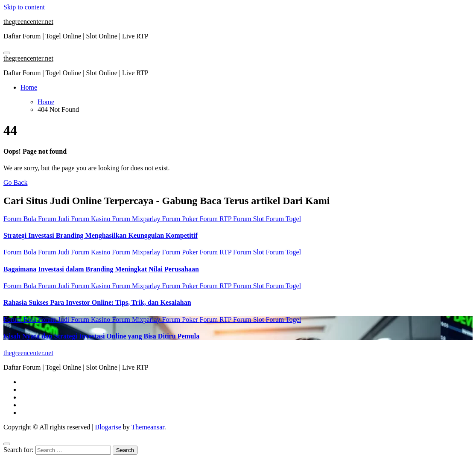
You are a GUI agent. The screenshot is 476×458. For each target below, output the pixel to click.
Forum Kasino (91, 219)
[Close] (7, 444)
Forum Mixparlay (137, 219)
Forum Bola (21, 219)
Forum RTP (216, 219)
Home (29, 87)
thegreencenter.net (28, 22)
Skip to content (24, 7)
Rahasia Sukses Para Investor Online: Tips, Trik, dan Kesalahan (97, 302)
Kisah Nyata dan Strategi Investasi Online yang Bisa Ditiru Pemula (101, 336)
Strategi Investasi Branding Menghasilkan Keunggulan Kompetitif (101, 235)
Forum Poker (181, 219)
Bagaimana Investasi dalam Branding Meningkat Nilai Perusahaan (101, 269)
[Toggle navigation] (7, 53)
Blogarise (108, 427)
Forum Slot (249, 219)
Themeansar (148, 427)
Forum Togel (284, 219)
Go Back (15, 182)
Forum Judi (54, 219)
